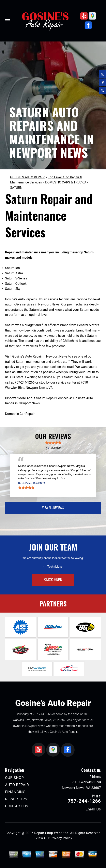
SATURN (16, 188)
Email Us (93, 809)
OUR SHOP (14, 778)
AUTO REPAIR (17, 785)
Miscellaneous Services (33, 466)
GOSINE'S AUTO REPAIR (27, 177)
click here (53, 580)
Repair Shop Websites (51, 833)
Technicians (55, 567)
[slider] (53, 443)
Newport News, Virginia (70, 466)
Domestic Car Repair (20, 414)
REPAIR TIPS (16, 799)
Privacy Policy (61, 838)
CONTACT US (17, 806)
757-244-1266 (25, 382)
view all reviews (53, 507)
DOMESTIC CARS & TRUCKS (65, 182)
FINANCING (15, 792)
